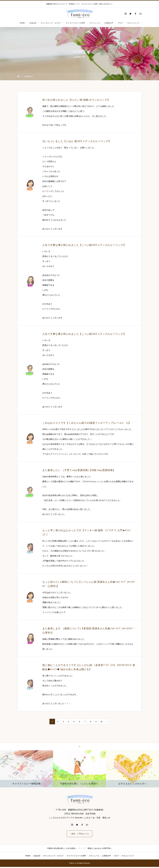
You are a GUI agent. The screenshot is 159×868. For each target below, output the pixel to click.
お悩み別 (33, 23)
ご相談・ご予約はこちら (79, 834)
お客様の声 (109, 23)
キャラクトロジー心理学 (76, 23)
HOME (22, 23)
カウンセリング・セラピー (51, 23)
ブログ (120, 23)
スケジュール (95, 23)
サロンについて (133, 23)
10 (101, 722)
